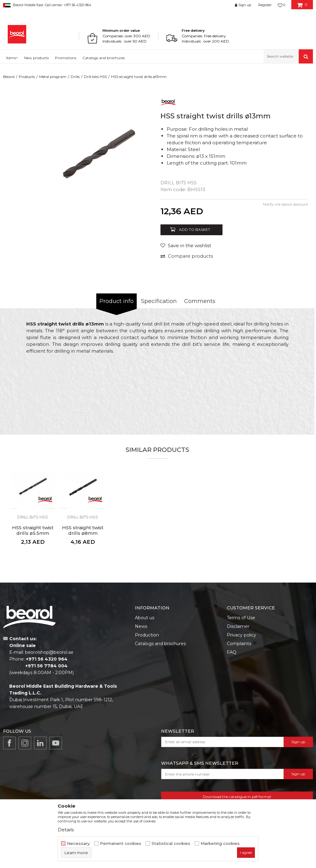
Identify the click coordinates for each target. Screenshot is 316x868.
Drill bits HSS (95, 77)
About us (145, 618)
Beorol (9, 77)
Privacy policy (241, 635)
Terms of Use (241, 618)
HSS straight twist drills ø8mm (83, 530)
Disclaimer (238, 626)
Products (27, 77)
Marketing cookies (220, 843)
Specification (159, 301)
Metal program (53, 77)
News (141, 626)
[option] (100, 155)
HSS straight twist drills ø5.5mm (33, 530)
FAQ (232, 652)
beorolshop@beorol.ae (49, 652)
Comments (200, 301)
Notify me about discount (286, 204)
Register (265, 5)
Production (147, 635)
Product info (116, 301)
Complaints (239, 644)
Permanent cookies (121, 843)
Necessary (78, 843)
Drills (75, 77)
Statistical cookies (171, 843)
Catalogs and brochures (160, 644)
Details (66, 830)
